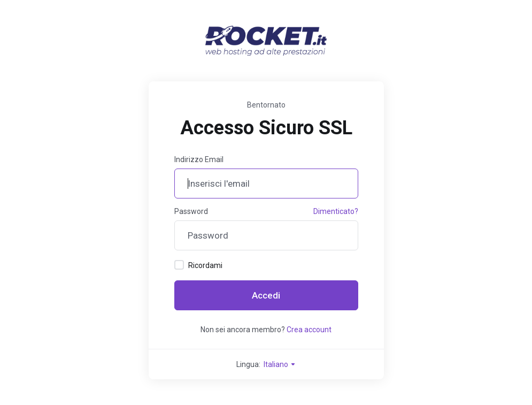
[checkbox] (179, 265)
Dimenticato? (336, 211)
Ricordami (198, 265)
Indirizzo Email (199, 159)
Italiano (280, 364)
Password (191, 211)
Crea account (309, 330)
